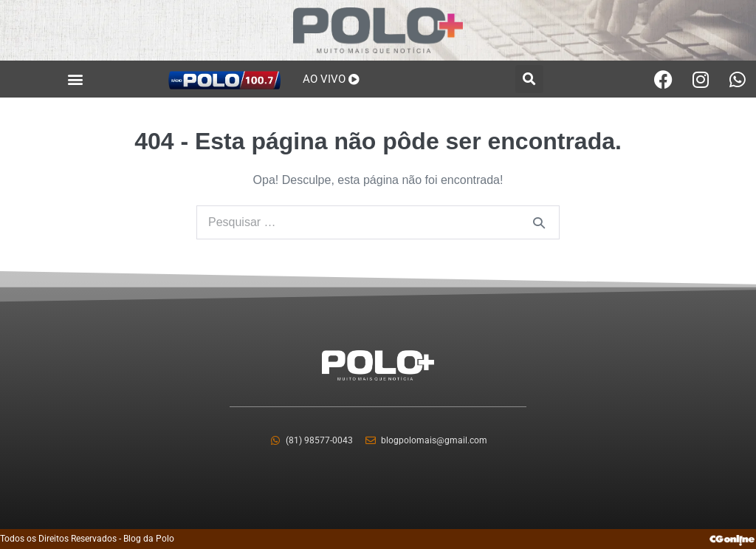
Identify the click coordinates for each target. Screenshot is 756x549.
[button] (76, 79)
